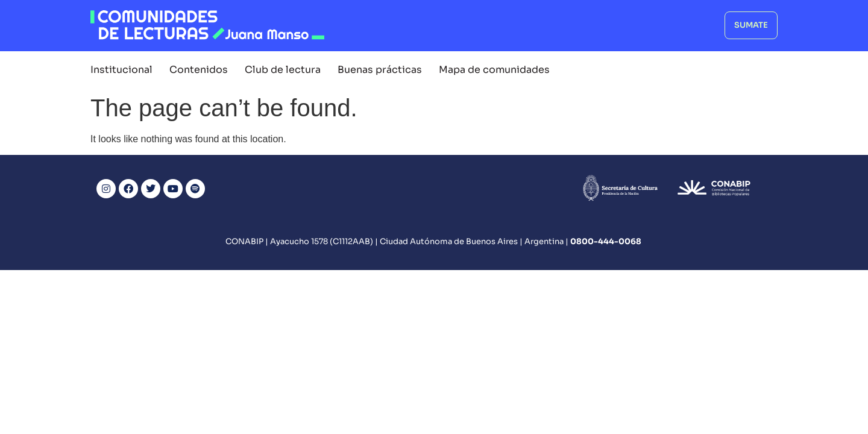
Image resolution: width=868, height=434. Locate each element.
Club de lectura (283, 70)
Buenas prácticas (380, 70)
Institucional (121, 70)
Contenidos (199, 70)
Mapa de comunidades (494, 70)
